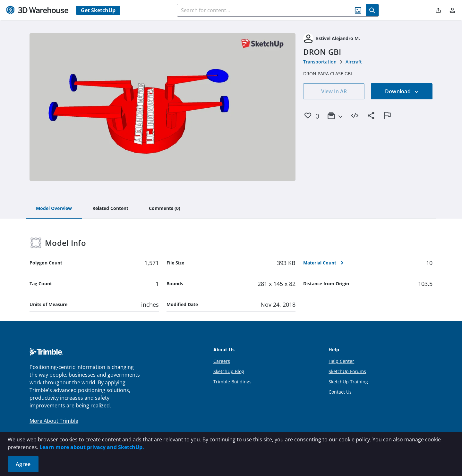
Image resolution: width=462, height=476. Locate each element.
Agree (23, 464)
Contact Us (340, 392)
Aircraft (354, 62)
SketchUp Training (348, 382)
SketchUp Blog (229, 371)
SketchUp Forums (347, 371)
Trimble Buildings (232, 382)
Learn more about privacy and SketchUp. (92, 447)
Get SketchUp (98, 10)
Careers (222, 361)
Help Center (341, 361)
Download (402, 91)
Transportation (320, 62)
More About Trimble (54, 421)
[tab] (54, 209)
